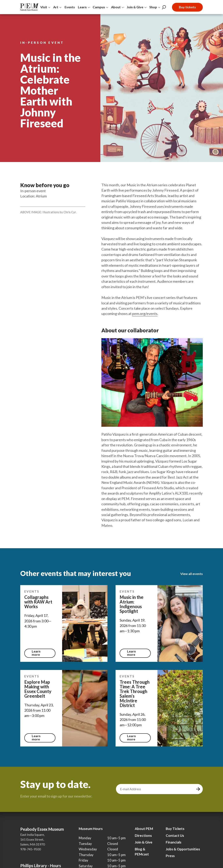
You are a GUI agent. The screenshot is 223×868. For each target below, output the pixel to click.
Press (170, 856)
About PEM (144, 829)
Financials (174, 842)
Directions (143, 835)
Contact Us (175, 835)
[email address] (155, 789)
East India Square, (32, 834)
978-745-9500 (31, 849)
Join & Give (144, 842)
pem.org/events (145, 314)
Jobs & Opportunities (183, 849)
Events (70, 7)
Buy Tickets (175, 829)
